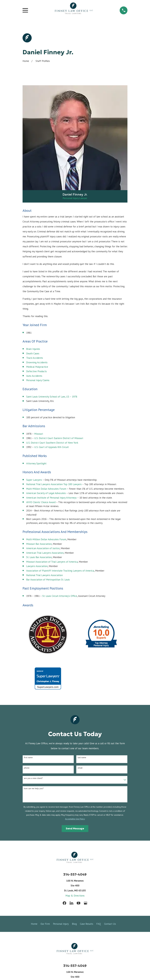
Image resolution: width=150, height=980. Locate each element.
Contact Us (110, 924)
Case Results (87, 924)
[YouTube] (79, 903)
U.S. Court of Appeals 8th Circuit (51, 447)
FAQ (99, 924)
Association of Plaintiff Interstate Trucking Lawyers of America (60, 571)
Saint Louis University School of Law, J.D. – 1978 (52, 397)
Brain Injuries (33, 349)
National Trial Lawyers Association (44, 575)
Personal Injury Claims (38, 380)
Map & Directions (75, 896)
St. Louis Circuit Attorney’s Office (60, 596)
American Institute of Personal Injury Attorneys (51, 498)
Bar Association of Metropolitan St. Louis (48, 580)
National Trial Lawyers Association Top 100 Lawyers (54, 484)
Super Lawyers (34, 480)
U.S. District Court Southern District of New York (52, 443)
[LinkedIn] (71, 903)
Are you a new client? (33, 778)
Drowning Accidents (37, 362)
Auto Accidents (34, 376)
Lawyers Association (37, 566)
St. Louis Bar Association (39, 557)
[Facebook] (64, 903)
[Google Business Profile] (86, 903)
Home (34, 924)
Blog (74, 924)
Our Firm (45, 924)
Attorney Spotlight (36, 463)
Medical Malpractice (37, 367)
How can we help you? (34, 788)
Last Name (82, 757)
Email (80, 768)
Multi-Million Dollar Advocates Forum (46, 489)
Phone (27, 768)
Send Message (75, 828)
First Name (28, 757)
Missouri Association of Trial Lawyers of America (52, 562)
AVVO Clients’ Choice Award (41, 502)
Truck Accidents (35, 358)
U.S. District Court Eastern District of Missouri (59, 438)
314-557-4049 (75, 874)
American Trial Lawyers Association (45, 553)
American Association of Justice (43, 548)
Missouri (39, 434)
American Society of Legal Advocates (46, 493)
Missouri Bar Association (39, 544)
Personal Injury (61, 924)
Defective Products (36, 371)
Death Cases (33, 353)
